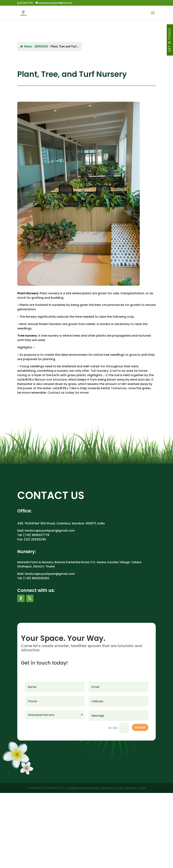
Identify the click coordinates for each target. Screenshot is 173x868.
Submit (140, 727)
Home (26, 46)
